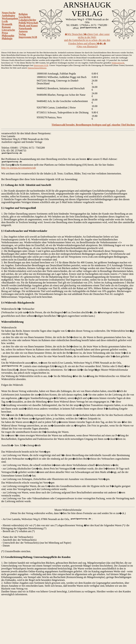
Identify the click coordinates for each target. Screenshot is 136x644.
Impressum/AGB (28, 37)
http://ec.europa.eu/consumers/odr (19, 168)
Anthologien (8, 16)
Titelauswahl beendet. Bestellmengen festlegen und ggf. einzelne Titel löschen (93, 125)
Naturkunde (25, 28)
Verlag (22, 34)
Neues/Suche (9, 13)
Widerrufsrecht (118, 63)
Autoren (23, 31)
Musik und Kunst (28, 26)
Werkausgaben (10, 18)
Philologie (7, 38)
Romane (6, 27)
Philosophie (8, 36)
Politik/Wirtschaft (28, 23)
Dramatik (7, 24)
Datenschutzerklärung (37, 68)
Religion (23, 14)
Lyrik (5, 21)
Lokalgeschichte (27, 20)
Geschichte (25, 17)
